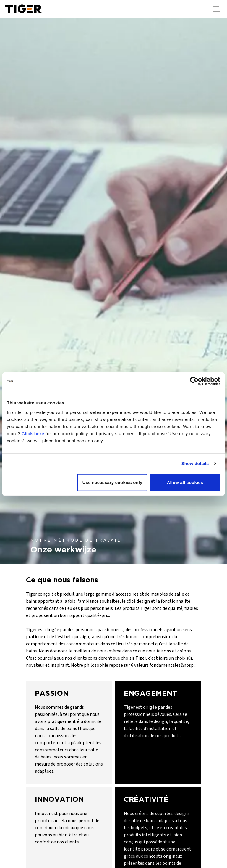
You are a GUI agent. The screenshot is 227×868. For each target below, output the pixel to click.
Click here (33, 433)
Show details (195, 463)
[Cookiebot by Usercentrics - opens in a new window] (194, 381)
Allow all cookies (185, 482)
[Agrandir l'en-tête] (218, 9)
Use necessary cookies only (112, 482)
